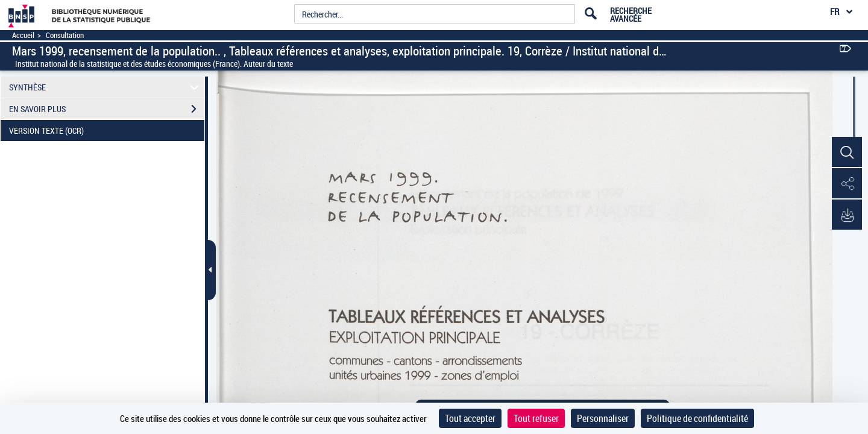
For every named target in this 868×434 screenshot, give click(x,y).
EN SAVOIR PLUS (107, 109)
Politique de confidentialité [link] (697, 418)
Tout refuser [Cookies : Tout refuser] (536, 418)
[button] (847, 153)
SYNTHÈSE (106, 87)
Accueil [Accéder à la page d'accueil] (23, 35)
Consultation (65, 35)
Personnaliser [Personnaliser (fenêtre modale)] (603, 418)
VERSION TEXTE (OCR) (107, 131)
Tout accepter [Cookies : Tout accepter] (470, 418)
